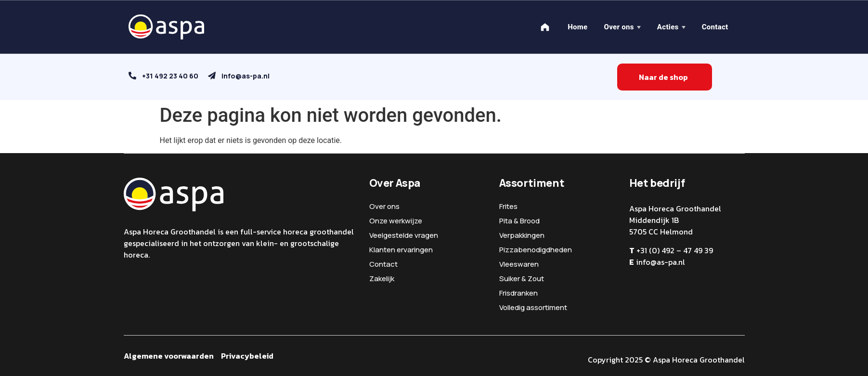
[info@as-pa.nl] (212, 76)
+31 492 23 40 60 (170, 76)
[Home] (545, 27)
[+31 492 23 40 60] (132, 76)
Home (577, 27)
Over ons (619, 27)
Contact (715, 27)
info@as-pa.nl (246, 76)
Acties (668, 27)
